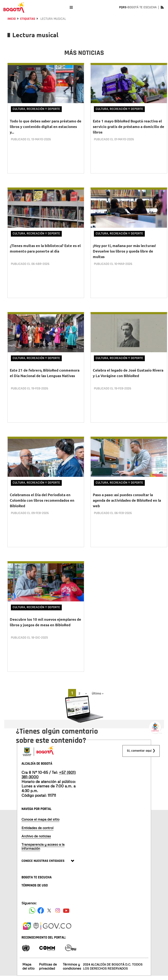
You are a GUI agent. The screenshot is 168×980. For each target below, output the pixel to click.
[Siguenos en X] (49, 893)
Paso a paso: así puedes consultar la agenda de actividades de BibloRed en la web (127, 490)
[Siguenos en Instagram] (58, 893)
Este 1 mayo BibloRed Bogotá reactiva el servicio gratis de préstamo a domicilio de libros (129, 127)
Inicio (12, 19)
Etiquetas (28, 19)
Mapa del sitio (28, 949)
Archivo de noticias (36, 819)
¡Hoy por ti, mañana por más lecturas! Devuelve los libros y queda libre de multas (124, 248)
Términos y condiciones (72, 949)
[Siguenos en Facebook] (32, 893)
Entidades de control (37, 811)
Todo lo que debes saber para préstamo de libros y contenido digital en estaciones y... (46, 127)
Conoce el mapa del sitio (40, 802)
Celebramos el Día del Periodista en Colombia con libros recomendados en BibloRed (42, 490)
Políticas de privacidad (48, 949)
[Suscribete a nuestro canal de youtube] (66, 893)
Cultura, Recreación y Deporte (36, 109)
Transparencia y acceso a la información (43, 829)
